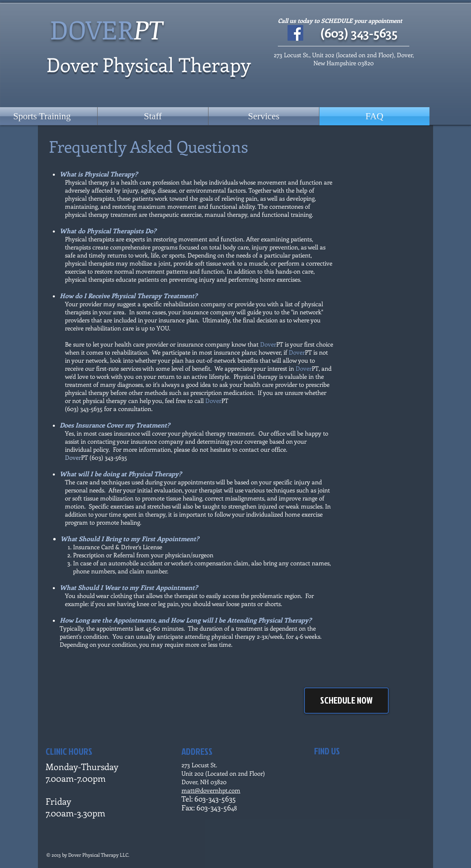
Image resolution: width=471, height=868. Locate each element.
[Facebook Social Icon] (295, 33)
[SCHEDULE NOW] (346, 701)
